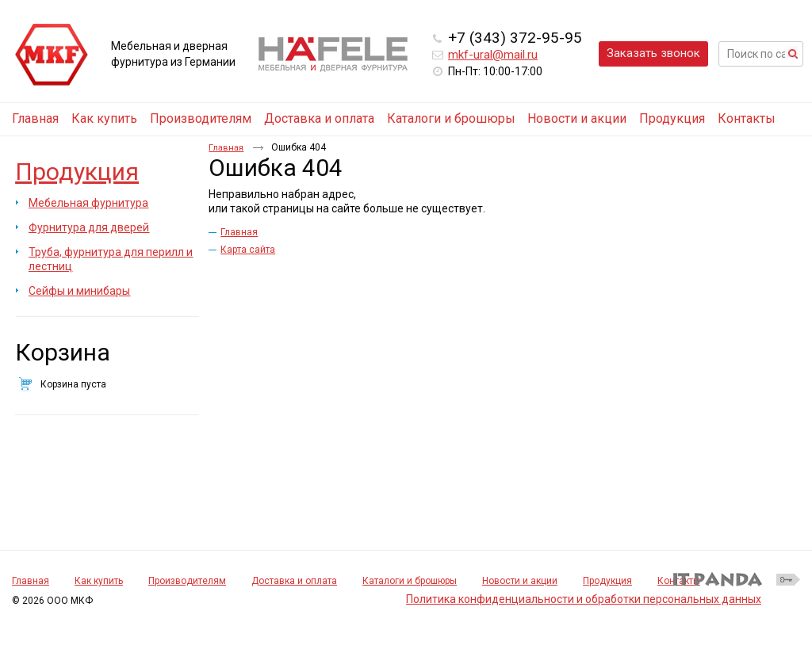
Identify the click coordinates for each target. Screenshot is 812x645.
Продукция (77, 172)
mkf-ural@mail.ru (493, 55)
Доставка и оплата (294, 581)
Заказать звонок (653, 53)
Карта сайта (248, 250)
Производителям (187, 581)
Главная (226, 148)
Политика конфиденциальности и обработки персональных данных (584, 599)
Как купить (99, 581)
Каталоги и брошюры (410, 581)
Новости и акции (520, 581)
